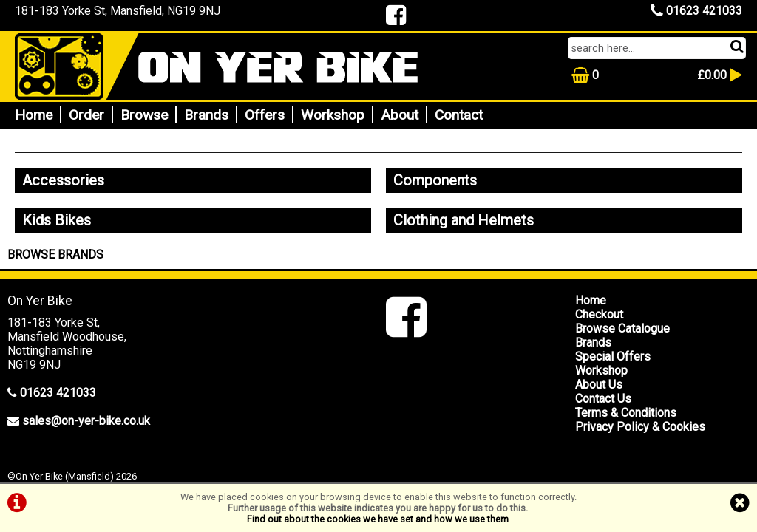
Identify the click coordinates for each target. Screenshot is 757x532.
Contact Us (603, 399)
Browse (144, 115)
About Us (599, 385)
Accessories (63, 180)
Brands (206, 115)
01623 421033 (696, 11)
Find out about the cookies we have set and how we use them (378, 519)
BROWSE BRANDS (55, 255)
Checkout (599, 314)
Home (34, 115)
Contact (459, 115)
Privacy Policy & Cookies (640, 427)
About (400, 115)
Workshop (333, 115)
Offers (265, 115)
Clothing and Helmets (464, 220)
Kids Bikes (57, 220)
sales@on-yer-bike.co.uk (86, 421)
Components (435, 180)
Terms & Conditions (626, 413)
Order (86, 115)
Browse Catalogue (622, 328)
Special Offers (613, 357)
